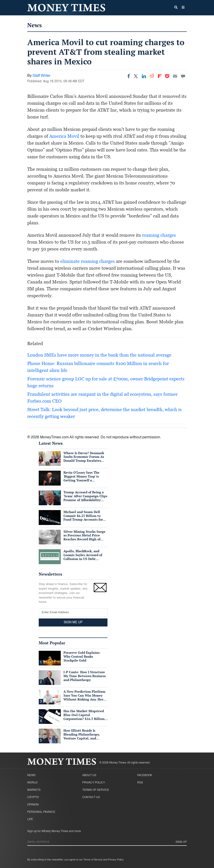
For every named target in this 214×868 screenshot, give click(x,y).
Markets (34, 790)
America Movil (64, 136)
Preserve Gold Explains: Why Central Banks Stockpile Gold (82, 656)
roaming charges (159, 235)
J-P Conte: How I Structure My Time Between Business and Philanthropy (85, 676)
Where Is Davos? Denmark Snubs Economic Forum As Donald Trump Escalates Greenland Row (84, 459)
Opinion (33, 805)
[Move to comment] (183, 76)
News (34, 25)
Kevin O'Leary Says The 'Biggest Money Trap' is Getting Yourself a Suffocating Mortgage (81, 478)
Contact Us (91, 797)
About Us (89, 775)
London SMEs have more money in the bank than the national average (99, 355)
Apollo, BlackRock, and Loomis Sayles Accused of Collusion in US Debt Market (83, 557)
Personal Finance (41, 812)
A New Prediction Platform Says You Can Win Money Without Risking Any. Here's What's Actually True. (85, 697)
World (32, 783)
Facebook (145, 775)
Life (30, 819)
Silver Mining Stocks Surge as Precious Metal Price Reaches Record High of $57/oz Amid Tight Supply (84, 537)
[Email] (175, 76)
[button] (183, 8)
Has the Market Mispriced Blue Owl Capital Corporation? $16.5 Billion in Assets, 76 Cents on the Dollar (84, 719)
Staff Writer (41, 76)
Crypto (33, 797)
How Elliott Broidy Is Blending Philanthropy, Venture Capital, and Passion (82, 736)
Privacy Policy (94, 783)
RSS (140, 783)
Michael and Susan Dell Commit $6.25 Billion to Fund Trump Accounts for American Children (83, 518)
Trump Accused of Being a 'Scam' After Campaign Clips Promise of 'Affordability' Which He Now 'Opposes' (85, 498)
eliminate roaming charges (88, 261)
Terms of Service (96, 790)
